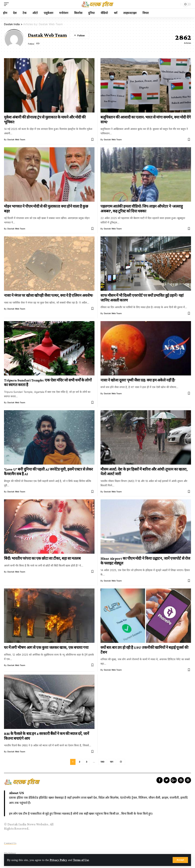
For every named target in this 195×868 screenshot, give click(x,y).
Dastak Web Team (16, 139)
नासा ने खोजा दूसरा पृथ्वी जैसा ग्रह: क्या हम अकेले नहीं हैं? (138, 380)
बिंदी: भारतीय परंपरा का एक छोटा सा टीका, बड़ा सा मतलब (42, 558)
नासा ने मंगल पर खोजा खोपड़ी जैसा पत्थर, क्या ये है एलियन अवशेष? (49, 295)
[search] (177, 4)
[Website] (38, 44)
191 (112, 762)
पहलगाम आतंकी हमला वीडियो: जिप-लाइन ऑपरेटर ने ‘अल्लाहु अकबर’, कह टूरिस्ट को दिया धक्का (142, 209)
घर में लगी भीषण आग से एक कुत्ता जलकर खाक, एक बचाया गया (46, 648)
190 (102, 762)
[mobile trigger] (7, 4)
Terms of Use (83, 860)
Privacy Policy (59, 860)
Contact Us (10, 844)
